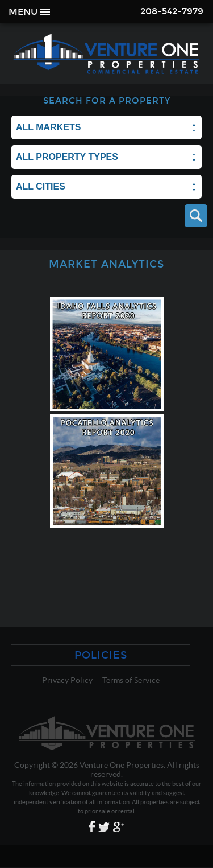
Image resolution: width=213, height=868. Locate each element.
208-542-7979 (172, 11)
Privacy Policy (67, 680)
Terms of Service (131, 680)
